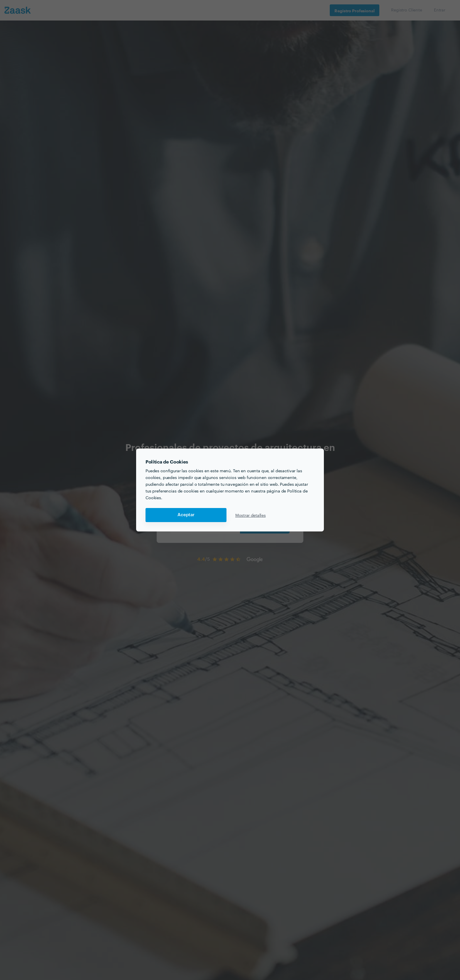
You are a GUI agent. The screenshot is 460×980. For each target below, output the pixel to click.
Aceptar (186, 515)
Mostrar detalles (251, 515)
